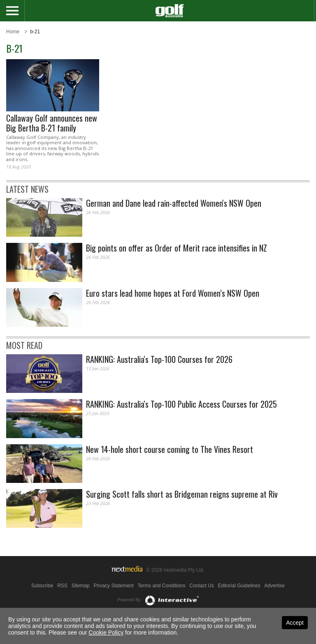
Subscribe (42, 586)
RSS (62, 586)
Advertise (274, 586)
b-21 (35, 32)
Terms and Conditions (161, 586)
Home (13, 32)
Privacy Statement (113, 586)
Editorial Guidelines (239, 586)
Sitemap (81, 586)
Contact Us (201, 586)
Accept (295, 623)
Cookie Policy (106, 632)
